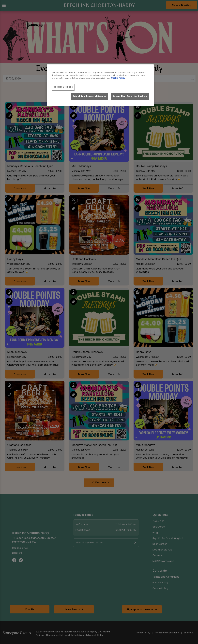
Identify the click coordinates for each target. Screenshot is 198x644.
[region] (100, 85)
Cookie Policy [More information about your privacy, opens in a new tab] (118, 78)
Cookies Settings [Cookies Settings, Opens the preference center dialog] (63, 87)
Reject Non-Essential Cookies (89, 96)
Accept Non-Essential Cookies (130, 96)
